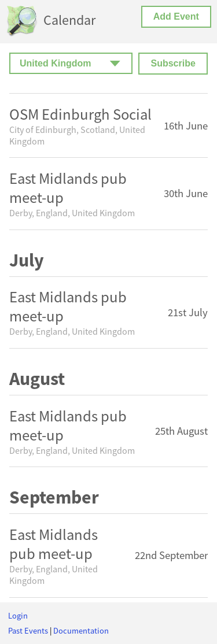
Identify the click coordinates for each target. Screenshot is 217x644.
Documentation (81, 631)
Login (18, 616)
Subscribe (173, 63)
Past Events (28, 631)
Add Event (176, 16)
